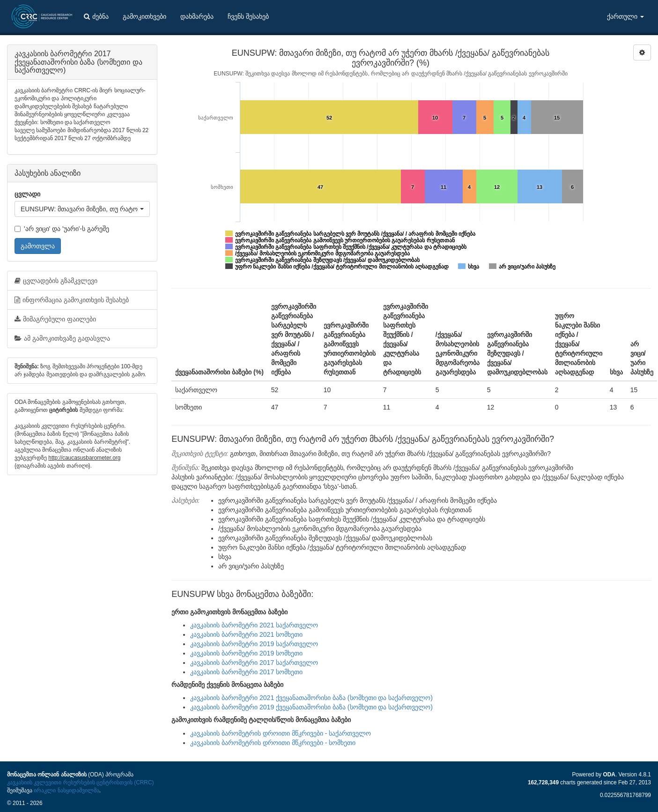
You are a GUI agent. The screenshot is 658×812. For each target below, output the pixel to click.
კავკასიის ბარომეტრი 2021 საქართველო (254, 625)
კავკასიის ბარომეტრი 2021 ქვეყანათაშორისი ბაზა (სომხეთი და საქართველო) (311, 698)
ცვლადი (27, 194)
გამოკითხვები (144, 16)
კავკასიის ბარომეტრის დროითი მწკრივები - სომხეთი (273, 743)
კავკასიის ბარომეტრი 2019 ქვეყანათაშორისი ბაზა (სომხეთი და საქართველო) (311, 707)
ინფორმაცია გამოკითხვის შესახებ (72, 300)
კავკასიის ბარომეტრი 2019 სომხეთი (246, 653)
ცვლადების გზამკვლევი (56, 281)
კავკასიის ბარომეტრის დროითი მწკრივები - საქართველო (281, 733)
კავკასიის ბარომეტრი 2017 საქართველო (254, 663)
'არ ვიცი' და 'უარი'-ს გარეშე (62, 229)
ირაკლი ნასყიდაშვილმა (66, 790)
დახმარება (197, 16)
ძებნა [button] (96, 16)
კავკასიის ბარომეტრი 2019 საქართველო (254, 644)
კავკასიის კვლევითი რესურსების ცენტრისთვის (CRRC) (80, 782)
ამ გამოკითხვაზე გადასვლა (62, 338)
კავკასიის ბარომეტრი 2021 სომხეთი (246, 634)
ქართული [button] (625, 16)
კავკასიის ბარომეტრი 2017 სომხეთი (246, 672)
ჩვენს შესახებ (248, 16)
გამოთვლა (38, 246)
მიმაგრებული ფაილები (55, 319)
